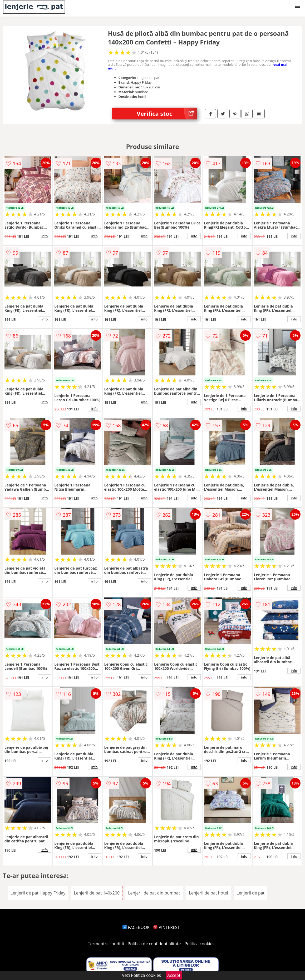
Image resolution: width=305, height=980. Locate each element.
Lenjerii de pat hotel (208, 893)
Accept (174, 975)
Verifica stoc (167, 114)
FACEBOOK (136, 927)
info (45, 236)
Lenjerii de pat (250, 893)
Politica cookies (200, 944)
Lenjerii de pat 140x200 (97, 893)
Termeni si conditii (106, 944)
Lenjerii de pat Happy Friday (38, 893)
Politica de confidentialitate (154, 944)
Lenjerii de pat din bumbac (154, 893)
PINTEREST (166, 927)
